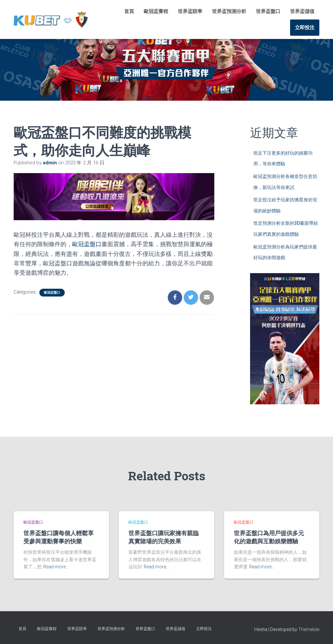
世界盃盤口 (268, 11)
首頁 (129, 11)
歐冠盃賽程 (156, 11)
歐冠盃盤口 (87, 244)
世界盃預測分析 (229, 11)
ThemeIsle (309, 629)
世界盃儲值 (302, 11)
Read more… (56, 567)
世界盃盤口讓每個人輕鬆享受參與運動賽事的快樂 (59, 537)
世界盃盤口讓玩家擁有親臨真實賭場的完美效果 (164, 537)
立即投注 (305, 28)
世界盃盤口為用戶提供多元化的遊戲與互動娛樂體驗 (269, 537)
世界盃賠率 (190, 11)
